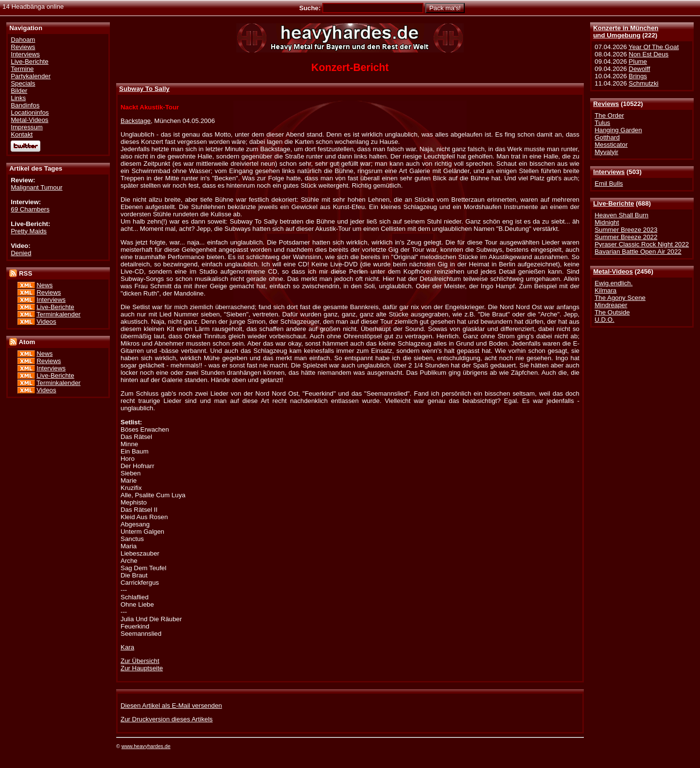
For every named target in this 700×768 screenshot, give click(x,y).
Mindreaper (611, 305)
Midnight (607, 222)
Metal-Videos (613, 271)
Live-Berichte (613, 203)
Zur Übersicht (140, 661)
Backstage (136, 121)
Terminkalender (59, 314)
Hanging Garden (618, 130)
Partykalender (31, 76)
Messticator (611, 145)
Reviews (606, 104)
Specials (23, 83)
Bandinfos (25, 105)
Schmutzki (643, 83)
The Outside (612, 312)
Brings (638, 76)
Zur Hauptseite (142, 668)
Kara (127, 647)
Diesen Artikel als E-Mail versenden (171, 706)
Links (18, 98)
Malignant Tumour (36, 187)
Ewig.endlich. (613, 283)
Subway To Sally (144, 89)
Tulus (602, 123)
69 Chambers (30, 209)
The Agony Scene (620, 298)
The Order (609, 115)
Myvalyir (606, 152)
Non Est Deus (648, 54)
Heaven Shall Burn (621, 215)
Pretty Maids (29, 231)
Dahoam (23, 40)
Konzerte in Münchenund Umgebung (626, 32)
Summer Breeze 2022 (626, 237)
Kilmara (605, 290)
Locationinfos (30, 113)
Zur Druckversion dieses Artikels (166, 719)
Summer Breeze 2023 (626, 230)
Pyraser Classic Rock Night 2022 (642, 244)
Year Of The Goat (654, 47)
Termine (22, 69)
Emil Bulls (609, 183)
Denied (21, 253)
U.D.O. (604, 320)
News (44, 285)
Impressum (27, 127)
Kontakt (22, 134)
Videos (46, 322)
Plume (638, 61)
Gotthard (607, 137)
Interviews (609, 172)
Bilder (19, 91)
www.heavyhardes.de (146, 746)
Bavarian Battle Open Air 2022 (638, 252)
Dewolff (639, 69)
